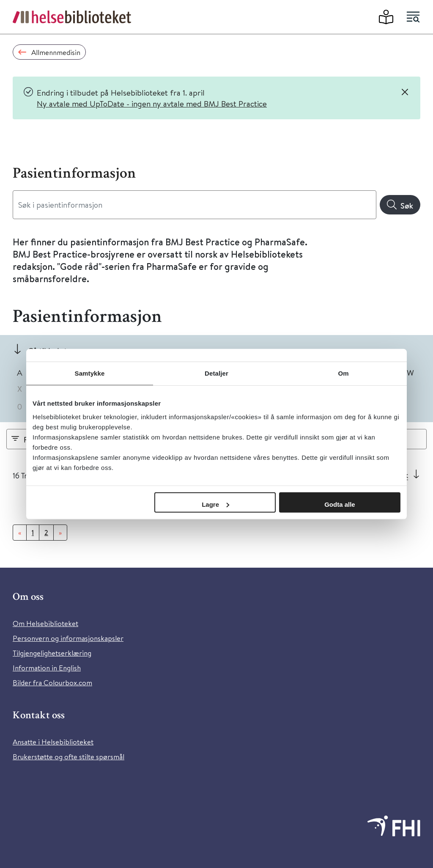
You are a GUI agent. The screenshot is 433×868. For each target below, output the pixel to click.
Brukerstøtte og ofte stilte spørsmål (69, 757)
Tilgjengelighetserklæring (52, 653)
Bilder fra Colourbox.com (52, 683)
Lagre (215, 504)
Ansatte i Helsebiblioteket (53, 742)
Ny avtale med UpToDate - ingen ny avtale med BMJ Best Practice (152, 103)
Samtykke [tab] (90, 373)
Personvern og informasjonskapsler (68, 638)
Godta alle (340, 504)
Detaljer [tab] (216, 373)
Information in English (47, 668)
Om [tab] (343, 373)
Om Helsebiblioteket (45, 623)
